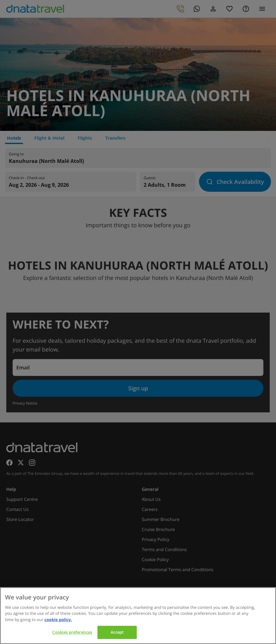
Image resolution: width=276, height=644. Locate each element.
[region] (138, 616)
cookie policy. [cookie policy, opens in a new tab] (58, 620)
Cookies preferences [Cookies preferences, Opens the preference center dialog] (72, 632)
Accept (117, 632)
